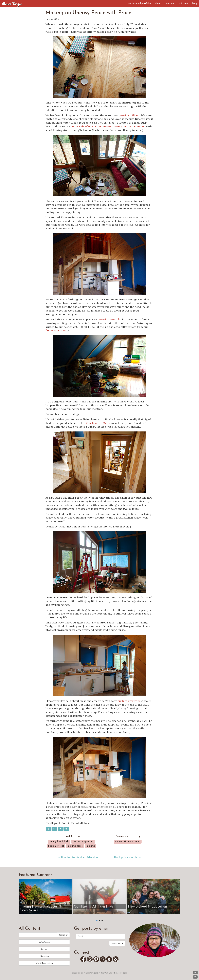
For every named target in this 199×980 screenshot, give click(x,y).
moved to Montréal (110, 319)
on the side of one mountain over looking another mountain (108, 126)
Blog (195, 4)
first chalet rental (56, 330)
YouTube (170, 4)
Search (63, 935)
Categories (44, 942)
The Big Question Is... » (127, 857)
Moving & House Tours (128, 842)
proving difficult (130, 115)
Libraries (44, 956)
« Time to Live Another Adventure (78, 857)
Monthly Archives (44, 963)
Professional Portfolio (139, 4)
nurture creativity (129, 701)
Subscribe (117, 943)
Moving (91, 846)
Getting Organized (83, 842)
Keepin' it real (56, 846)
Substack (183, 4)
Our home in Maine (98, 423)
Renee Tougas (12, 4)
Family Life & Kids (59, 842)
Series (44, 949)
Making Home (75, 846)
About (158, 4)
